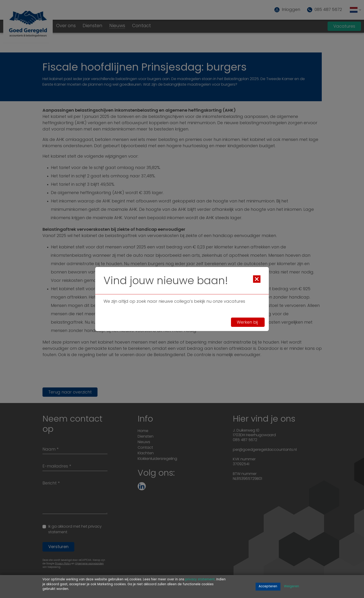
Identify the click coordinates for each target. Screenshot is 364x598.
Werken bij (248, 322)
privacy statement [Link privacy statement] (200, 580)
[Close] (257, 279)
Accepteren (268, 587)
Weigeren (291, 587)
